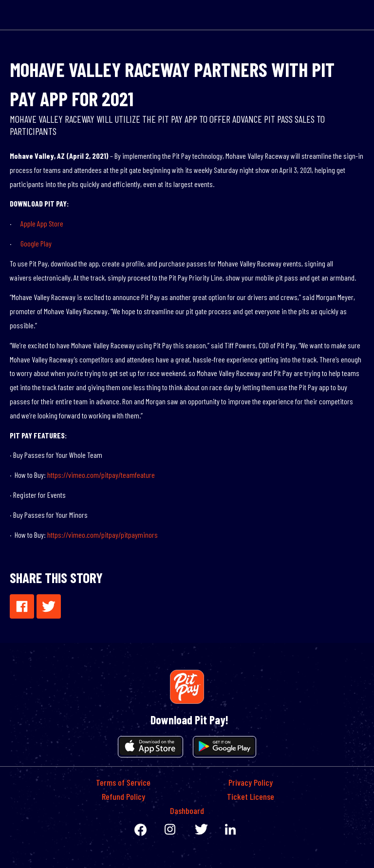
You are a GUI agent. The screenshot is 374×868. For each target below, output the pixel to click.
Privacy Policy (251, 782)
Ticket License (251, 796)
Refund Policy (123, 796)
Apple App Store (42, 223)
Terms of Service (123, 782)
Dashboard (187, 811)
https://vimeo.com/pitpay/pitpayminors (103, 535)
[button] (22, 606)
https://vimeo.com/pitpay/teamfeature (101, 475)
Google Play (36, 243)
